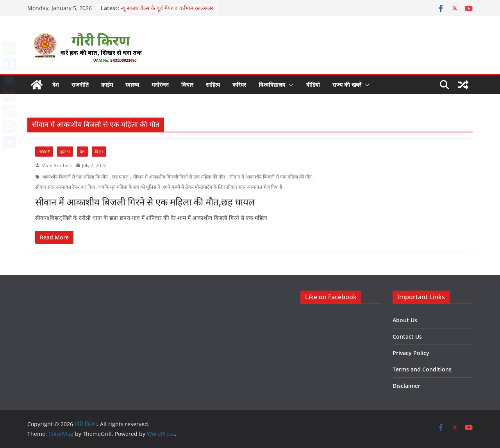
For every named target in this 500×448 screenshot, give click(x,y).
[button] (289, 85)
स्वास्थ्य (132, 85)
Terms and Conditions (422, 369)
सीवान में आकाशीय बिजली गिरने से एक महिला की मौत (179, 177)
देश (56, 85)
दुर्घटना (65, 152)
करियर (239, 85)
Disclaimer (406, 386)
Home (44, 152)
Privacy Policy (411, 353)
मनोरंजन (160, 85)
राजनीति (80, 85)
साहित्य (213, 85)
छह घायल (120, 177)
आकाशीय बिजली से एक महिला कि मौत (75, 177)
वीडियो (313, 85)
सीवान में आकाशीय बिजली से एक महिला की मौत (271, 177)
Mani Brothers (57, 165)
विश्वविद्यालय (272, 85)
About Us (405, 320)
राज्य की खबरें (347, 85)
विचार (187, 85)
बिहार (99, 152)
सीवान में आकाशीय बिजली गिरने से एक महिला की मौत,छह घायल (145, 202)
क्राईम (107, 85)
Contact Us (407, 336)
